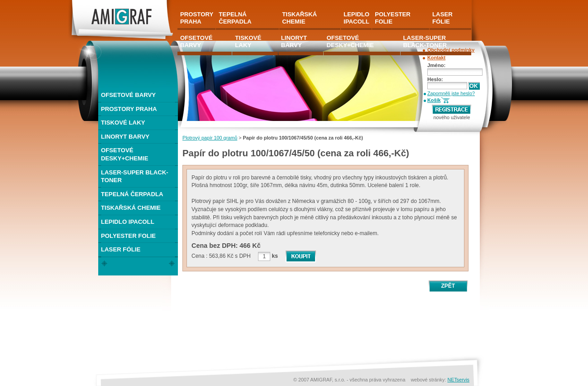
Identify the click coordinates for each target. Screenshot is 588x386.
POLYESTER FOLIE (128, 236)
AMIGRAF (84, 4)
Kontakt (436, 58)
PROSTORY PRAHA (129, 109)
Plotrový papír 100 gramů (210, 138)
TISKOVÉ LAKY (123, 123)
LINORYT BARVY (125, 137)
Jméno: (436, 65)
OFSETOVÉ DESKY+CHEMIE (124, 154)
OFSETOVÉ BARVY (128, 95)
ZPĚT (448, 286)
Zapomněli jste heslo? (451, 93)
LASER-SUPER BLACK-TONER (135, 176)
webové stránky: (429, 380)
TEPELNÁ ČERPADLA (132, 194)
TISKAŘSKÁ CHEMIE (131, 208)
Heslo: (435, 79)
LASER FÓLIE (121, 249)
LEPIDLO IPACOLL (128, 222)
